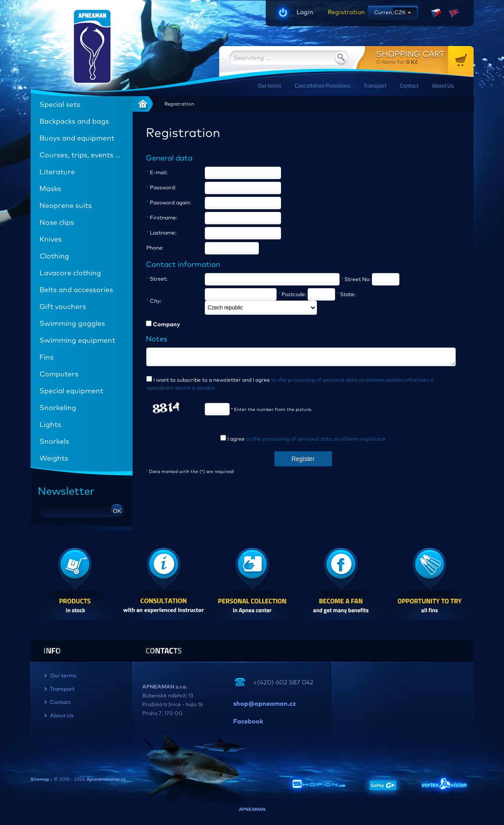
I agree (306, 442)
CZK (400, 13)
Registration (343, 12)
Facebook (248, 722)
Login (305, 12)
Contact (409, 86)
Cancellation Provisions (323, 86)
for (425, 57)
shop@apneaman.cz (264, 704)
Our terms (270, 86)
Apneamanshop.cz (106, 779)
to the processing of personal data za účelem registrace (316, 442)
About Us (443, 86)
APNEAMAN (252, 809)
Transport (375, 86)
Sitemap (40, 779)
